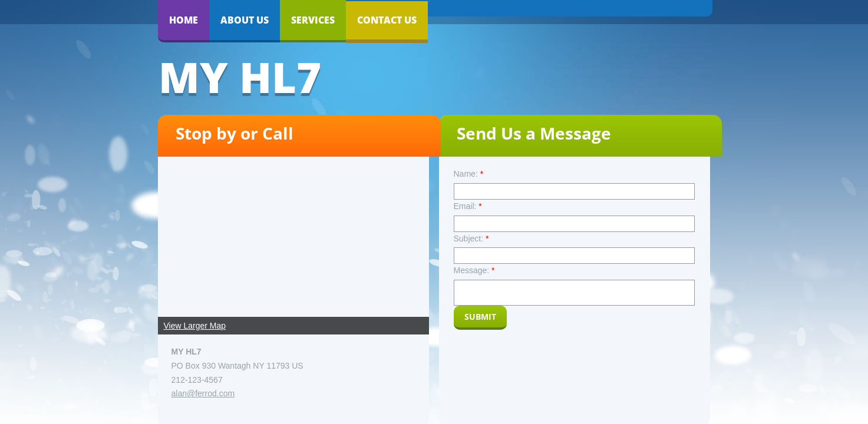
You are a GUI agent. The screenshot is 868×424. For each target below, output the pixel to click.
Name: (469, 174)
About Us (245, 20)
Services (313, 20)
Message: (474, 270)
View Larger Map (195, 326)
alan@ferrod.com (203, 393)
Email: (468, 206)
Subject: (471, 238)
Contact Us (387, 20)
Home (184, 20)
